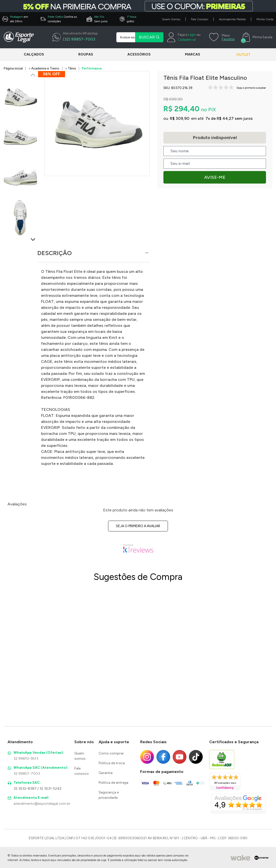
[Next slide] (33, 239)
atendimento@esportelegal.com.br (42, 804)
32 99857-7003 (27, 774)
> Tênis (71, 68)
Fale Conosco (200, 19)
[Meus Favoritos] (221, 37)
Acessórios (134, 54)
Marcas (185, 54)
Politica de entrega (113, 783)
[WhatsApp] (75, 37)
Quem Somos (171, 19)
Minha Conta (265, 19)
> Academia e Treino (44, 68)
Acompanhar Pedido (232, 19)
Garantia (106, 773)
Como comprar (111, 753)
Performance (92, 68)
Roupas (83, 54)
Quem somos (80, 756)
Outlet (238, 55)
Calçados (34, 54)
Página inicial (13, 68)
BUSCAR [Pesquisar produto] (149, 37)
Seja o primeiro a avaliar (138, 526)
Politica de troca (112, 763)
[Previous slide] (33, 75)
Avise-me (215, 177)
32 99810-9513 (26, 759)
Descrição (55, 253)
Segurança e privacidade (109, 795)
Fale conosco (82, 771)
